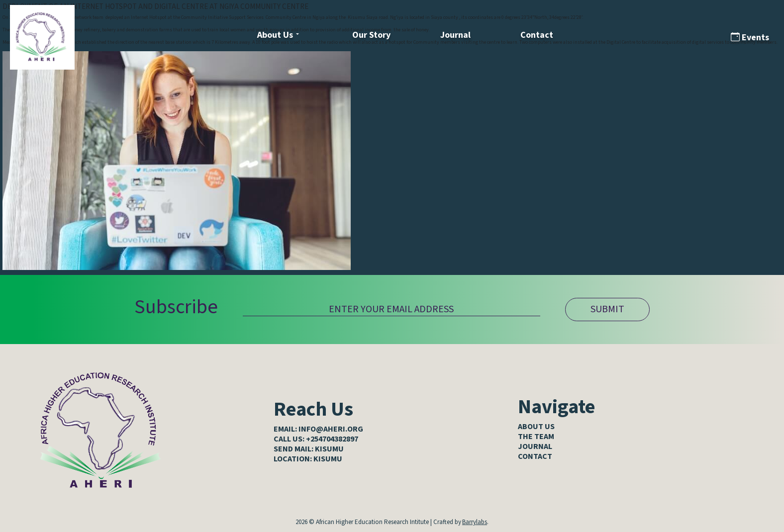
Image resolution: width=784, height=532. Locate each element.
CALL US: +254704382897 (316, 439)
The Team (536, 437)
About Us (275, 35)
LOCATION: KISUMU (308, 459)
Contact (537, 35)
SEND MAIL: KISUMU (309, 449)
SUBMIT (607, 309)
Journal (455, 35)
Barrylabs (475, 522)
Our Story (371, 35)
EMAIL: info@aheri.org (318, 429)
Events (750, 38)
